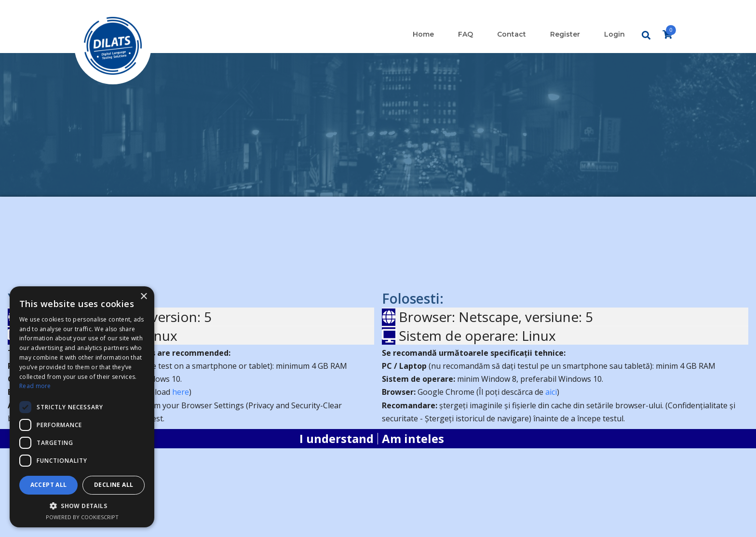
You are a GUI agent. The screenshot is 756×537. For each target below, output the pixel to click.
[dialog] (82, 407)
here (181, 392)
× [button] (143, 297)
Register (565, 34)
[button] (82, 506)
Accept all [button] (49, 485)
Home (423, 34)
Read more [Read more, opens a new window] (35, 386)
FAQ (466, 34)
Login (614, 34)
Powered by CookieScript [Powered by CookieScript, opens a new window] (82, 517)
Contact (512, 34)
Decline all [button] (114, 485)
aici (551, 392)
